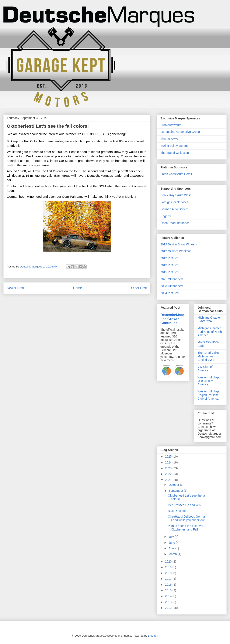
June (172, 543)
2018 (169, 573)
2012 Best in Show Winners (179, 244)
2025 (169, 456)
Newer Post (15, 288)
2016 (169, 585)
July (172, 537)
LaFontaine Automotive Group (180, 132)
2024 (169, 462)
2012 (169, 608)
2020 (169, 561)
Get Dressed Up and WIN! (185, 505)
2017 (169, 579)
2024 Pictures (170, 293)
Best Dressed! (177, 511)
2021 (169, 480)
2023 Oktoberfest (172, 286)
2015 (169, 590)
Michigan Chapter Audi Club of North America (210, 332)
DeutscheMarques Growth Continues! (172, 319)
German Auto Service (175, 209)
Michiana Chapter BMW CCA (209, 319)
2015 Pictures (170, 272)
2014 (169, 596)
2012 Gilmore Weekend (176, 251)
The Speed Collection (175, 153)
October (174, 485)
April (172, 548)
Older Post (139, 288)
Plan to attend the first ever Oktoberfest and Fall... (186, 528)
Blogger (153, 636)
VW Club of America (205, 369)
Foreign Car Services (174, 202)
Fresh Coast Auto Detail (176, 174)
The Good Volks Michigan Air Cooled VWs (208, 356)
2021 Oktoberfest (172, 279)
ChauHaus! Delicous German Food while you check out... (187, 518)
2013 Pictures (170, 265)
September (176, 491)
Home (78, 288)
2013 (169, 602)
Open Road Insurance (175, 223)
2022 (169, 474)
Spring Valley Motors (174, 146)
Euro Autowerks (171, 125)
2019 (169, 567)
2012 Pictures (170, 258)
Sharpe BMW (169, 139)
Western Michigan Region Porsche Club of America (209, 395)
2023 (169, 468)
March (173, 554)
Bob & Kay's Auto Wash (176, 195)
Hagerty (166, 216)
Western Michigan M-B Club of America (209, 381)
